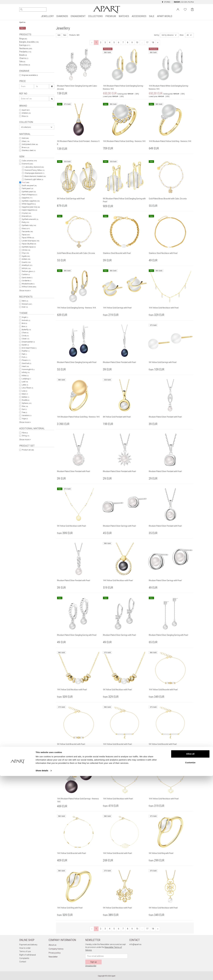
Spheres (27, 403)
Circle (25, 336)
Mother (25, 397)
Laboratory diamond (34, 167)
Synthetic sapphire (31, 201)
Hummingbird (28, 369)
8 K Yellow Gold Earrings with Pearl (71, 199)
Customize (190, 966)
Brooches (25, 65)
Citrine (26, 250)
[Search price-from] (26, 86)
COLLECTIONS (95, 16)
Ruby (25, 222)
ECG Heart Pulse (29, 348)
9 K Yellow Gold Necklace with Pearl (72, 526)
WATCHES (124, 16)
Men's (25, 301)
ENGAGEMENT (78, 16)
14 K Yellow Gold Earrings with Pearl (117, 308)
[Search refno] (34, 99)
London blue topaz (31, 241)
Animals (26, 320)
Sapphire (27, 198)
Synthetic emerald (30, 219)
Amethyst (27, 265)
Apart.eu (22, 22)
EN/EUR (177, 2)
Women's (27, 304)
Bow (24, 326)
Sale (59, 35)
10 (137, 42)
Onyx (25, 253)
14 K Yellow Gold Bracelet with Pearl (163, 690)
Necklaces (26, 48)
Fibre (25, 433)
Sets (22, 61)
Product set (28, 450)
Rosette (26, 400)
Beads (23, 55)
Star (25, 406)
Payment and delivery (28, 945)
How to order (25, 948)
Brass (26, 147)
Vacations (27, 415)
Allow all (190, 958)
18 (153, 42)
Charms (24, 58)
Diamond (27, 164)
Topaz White (28, 238)
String (26, 436)
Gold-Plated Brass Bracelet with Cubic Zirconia (168, 199)
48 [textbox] (188, 35)
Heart (25, 366)
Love (25, 391)
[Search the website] (33, 10)
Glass (26, 228)
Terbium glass (28, 271)
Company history (56, 949)
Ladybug (26, 379)
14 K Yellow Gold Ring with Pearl (70, 908)
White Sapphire (29, 204)
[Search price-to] (42, 86)
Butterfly (26, 330)
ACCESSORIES (139, 16)
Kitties (25, 376)
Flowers (26, 360)
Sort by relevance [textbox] (168, 35)
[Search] (21, 10)
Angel (25, 317)
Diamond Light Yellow (34, 179)
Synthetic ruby (29, 225)
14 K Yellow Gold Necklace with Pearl (164, 308)
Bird (24, 323)
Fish (24, 357)
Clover (26, 339)
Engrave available (30, 75)
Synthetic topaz (29, 247)
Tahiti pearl (28, 188)
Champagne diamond (34, 173)
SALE (152, 16)
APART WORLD (165, 16)
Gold (25, 138)
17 (147, 42)
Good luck (26, 363)
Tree (24, 412)
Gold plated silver (30, 144)
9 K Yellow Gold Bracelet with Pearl (71, 744)
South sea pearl (29, 185)
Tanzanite (27, 231)
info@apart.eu (135, 944)
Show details (42, 975)
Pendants (25, 52)
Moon (25, 394)
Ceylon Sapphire (29, 210)
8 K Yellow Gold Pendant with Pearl (117, 417)
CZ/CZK (184, 2)
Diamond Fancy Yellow (35, 170)
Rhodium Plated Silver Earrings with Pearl (119, 526)
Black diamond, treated (35, 176)
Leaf (25, 382)
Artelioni (26, 113)
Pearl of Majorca (29, 195)
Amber (26, 259)
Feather (26, 351)
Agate (26, 256)
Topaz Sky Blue (29, 244)
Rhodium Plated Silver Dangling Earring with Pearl (77, 362)
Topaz (26, 235)
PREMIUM (111, 16)
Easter (25, 345)
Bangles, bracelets (29, 42)
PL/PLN (191, 2)
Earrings (25, 45)
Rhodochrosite (28, 284)
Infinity (26, 372)
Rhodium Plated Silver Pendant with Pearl (119, 362)
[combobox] (37, 127)
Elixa (25, 116)
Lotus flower (27, 388)
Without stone (29, 287)
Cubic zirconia (29, 161)
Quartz (26, 262)
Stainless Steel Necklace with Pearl (163, 253)
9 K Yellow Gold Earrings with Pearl (163, 362)
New (65, 35)
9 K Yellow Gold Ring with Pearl (161, 853)
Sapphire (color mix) (31, 207)
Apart (26, 110)
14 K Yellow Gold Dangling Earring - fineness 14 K (76, 308)
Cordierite (27, 281)
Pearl (26, 182)
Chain (25, 333)
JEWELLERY (47, 16)
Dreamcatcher (28, 342)
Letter (25, 385)
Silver (26, 141)
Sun (24, 409)
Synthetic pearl (29, 192)
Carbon (26, 274)
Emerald (27, 216)
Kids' (25, 307)
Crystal (26, 213)
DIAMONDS (62, 16)
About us (53, 945)
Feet (24, 354)
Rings (23, 39)
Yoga (25, 419)
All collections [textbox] (26, 127)
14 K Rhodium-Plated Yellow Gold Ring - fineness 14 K (124, 141)
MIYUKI (26, 268)
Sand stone (27, 278)
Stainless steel (29, 150)
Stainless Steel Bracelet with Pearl (117, 253)
